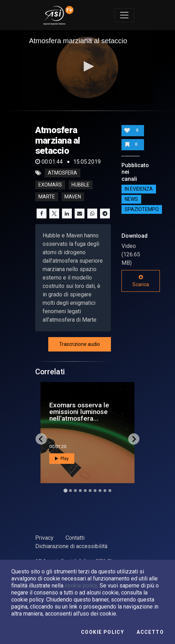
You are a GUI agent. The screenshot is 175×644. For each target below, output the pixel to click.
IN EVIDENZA (139, 189)
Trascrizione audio (80, 344)
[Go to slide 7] (95, 491)
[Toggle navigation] (124, 15)
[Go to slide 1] (65, 490)
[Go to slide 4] (80, 491)
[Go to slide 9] (105, 491)
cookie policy (81, 586)
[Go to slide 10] (110, 491)
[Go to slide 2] (70, 491)
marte (47, 197)
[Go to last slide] (41, 439)
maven (73, 197)
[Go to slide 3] (75, 491)
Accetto (150, 632)
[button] (88, 66)
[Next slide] (134, 439)
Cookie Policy (102, 632)
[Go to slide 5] (85, 491)
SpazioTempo (142, 210)
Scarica (141, 281)
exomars (50, 185)
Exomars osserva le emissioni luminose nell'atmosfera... (79, 412)
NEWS (131, 199)
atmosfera (62, 173)
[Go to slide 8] (100, 491)
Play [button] (62, 459)
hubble (80, 185)
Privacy (44, 538)
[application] (87, 67)
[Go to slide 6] (90, 491)
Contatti (75, 538)
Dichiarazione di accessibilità (71, 546)
